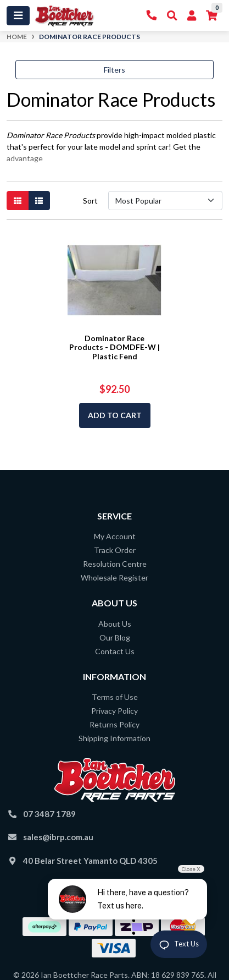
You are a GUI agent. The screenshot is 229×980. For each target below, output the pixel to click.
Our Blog (115, 637)
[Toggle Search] (172, 16)
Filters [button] (114, 70)
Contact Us (115, 651)
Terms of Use (115, 697)
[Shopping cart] (212, 16)
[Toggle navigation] (18, 16)
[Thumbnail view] (18, 201)
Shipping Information (114, 738)
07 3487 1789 (49, 814)
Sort (90, 201)
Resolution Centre (115, 564)
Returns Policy (114, 724)
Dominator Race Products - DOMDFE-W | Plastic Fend (114, 347)
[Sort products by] (165, 201)
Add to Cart (115, 415)
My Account (115, 536)
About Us (115, 624)
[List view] (39, 201)
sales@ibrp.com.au (58, 837)
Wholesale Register (114, 577)
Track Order (115, 550)
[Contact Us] (152, 16)
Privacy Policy (114, 711)
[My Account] (192, 16)
